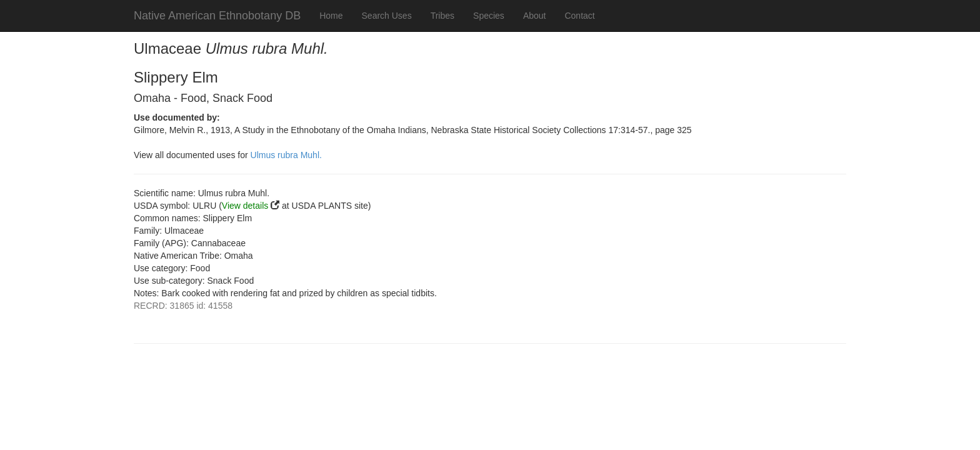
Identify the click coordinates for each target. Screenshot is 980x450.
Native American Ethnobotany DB (217, 16)
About (535, 16)
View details (245, 206)
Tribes (442, 16)
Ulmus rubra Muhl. (286, 155)
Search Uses (387, 16)
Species (489, 16)
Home (331, 16)
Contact (579, 16)
